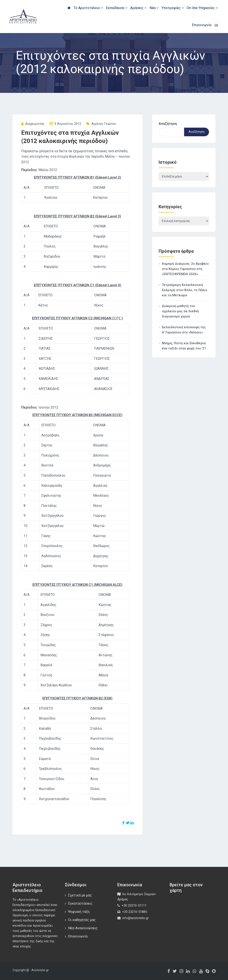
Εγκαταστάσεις (80, 903)
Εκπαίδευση (117, 8)
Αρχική (69, 8)
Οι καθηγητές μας (82, 920)
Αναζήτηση (168, 124)
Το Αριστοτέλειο (88, 8)
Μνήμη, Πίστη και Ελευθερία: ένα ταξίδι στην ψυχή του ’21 (184, 346)
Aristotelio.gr (40, 970)
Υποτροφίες (173, 8)
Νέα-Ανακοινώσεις (83, 928)
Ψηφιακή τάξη (79, 912)
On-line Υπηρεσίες (202, 8)
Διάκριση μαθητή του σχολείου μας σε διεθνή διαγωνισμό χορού (180, 311)
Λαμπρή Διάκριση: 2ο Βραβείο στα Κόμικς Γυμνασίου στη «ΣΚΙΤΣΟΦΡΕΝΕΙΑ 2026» (185, 269)
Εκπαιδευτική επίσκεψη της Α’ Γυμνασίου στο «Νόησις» (184, 330)
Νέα (154, 8)
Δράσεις (138, 8)
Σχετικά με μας (80, 895)
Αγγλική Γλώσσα (104, 124)
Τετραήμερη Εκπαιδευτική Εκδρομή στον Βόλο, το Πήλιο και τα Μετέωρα (185, 290)
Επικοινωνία (202, 25)
